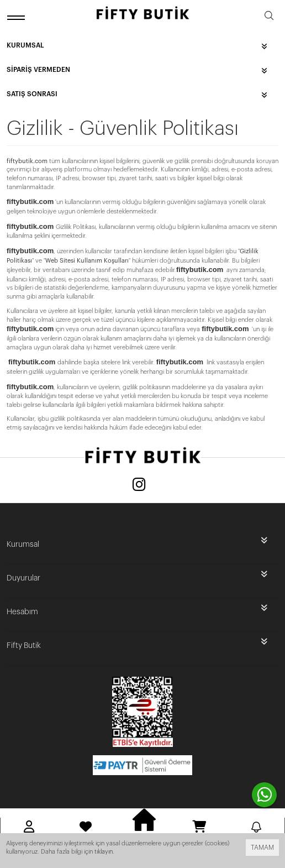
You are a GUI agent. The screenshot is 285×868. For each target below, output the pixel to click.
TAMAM (262, 848)
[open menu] (18, 17)
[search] (269, 17)
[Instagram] (139, 486)
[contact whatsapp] (264, 795)
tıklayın (104, 852)
